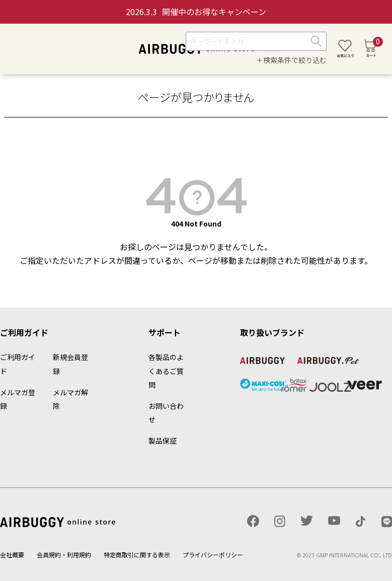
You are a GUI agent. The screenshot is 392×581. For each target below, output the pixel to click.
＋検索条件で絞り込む (291, 60)
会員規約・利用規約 (64, 555)
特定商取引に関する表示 (137, 555)
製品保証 (163, 441)
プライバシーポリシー (213, 555)
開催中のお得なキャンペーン (196, 12)
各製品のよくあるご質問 (166, 371)
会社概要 (12, 555)
